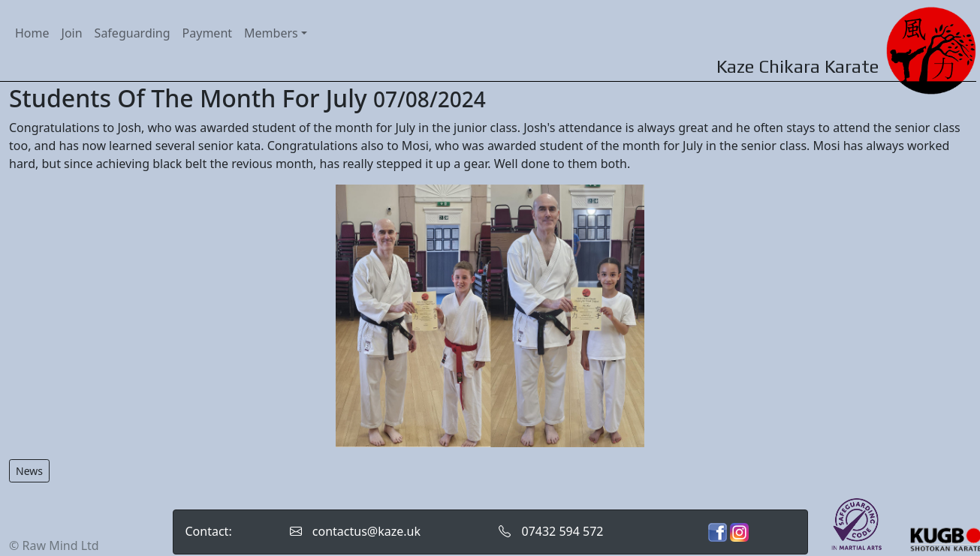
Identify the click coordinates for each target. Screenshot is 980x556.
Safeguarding (133, 33)
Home (32, 33)
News (29, 471)
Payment (207, 33)
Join (72, 33)
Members (271, 33)
